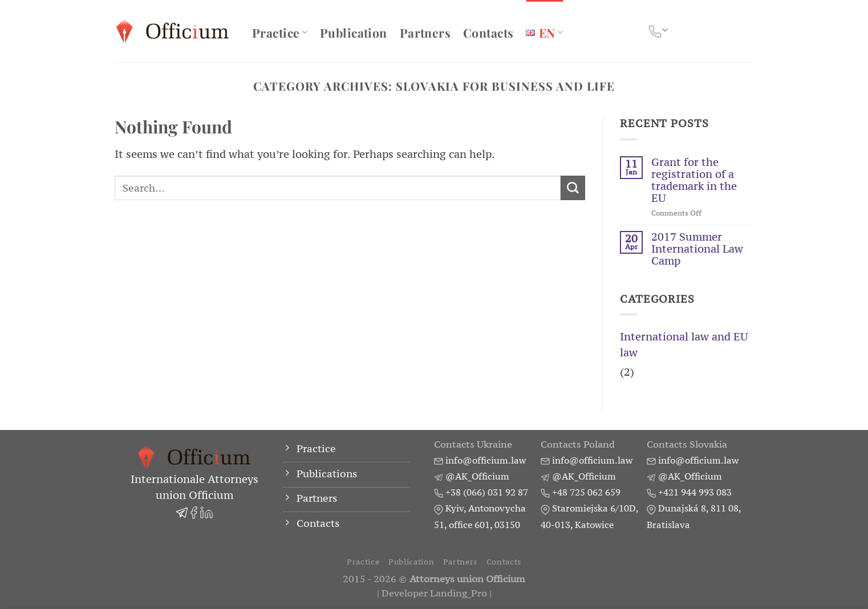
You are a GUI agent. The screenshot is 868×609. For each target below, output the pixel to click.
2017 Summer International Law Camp (697, 249)
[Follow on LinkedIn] (700, 31)
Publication (354, 33)
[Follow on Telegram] (717, 31)
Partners (425, 33)
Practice (280, 33)
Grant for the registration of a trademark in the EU (694, 180)
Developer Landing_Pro (434, 593)
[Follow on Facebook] (683, 31)
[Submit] (573, 188)
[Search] (746, 31)
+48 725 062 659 (586, 492)
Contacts (488, 33)
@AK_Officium (477, 476)
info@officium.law (486, 460)
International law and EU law (684, 345)
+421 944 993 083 (695, 492)
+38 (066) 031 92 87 (487, 492)
